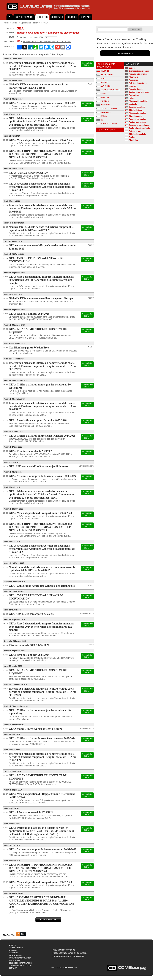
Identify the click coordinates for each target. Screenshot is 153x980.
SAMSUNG (103, 71)
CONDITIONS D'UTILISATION (20, 965)
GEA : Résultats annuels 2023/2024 (29, 655)
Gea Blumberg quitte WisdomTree (29, 348)
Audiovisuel (134, 95)
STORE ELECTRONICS (108, 109)
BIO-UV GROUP (105, 75)
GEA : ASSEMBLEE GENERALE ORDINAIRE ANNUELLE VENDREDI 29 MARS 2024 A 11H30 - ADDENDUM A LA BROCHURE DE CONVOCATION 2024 (41, 902)
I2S (100, 120)
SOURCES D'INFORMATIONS (20, 963)
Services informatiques (139, 125)
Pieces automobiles (137, 113)
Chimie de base (136, 110)
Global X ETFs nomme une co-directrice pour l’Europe (41, 298)
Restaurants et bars (137, 122)
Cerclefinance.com (86, 466)
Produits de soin (136, 89)
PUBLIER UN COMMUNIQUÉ (64, 950)
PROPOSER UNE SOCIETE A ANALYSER (69, 956)
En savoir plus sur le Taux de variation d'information (47, 42)
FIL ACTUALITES (15, 955)
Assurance (133, 80)
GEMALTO (103, 97)
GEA (46, 23)
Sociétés (15, 23)
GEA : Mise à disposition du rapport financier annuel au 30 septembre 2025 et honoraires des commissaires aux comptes (42, 280)
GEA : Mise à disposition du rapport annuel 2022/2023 (40, 882)
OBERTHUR (103, 105)
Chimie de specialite (138, 134)
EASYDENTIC (104, 112)
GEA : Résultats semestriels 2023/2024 (31, 812)
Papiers (132, 137)
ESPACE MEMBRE (24, 17)
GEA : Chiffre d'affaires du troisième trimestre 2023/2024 (42, 738)
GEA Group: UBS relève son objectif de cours (35, 729)
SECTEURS (57, 17)
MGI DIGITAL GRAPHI (107, 124)
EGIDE (101, 94)
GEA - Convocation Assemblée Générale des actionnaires (42, 586)
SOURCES (72, 17)
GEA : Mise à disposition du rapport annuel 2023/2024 (40, 513)
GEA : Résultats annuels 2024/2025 (29, 314)
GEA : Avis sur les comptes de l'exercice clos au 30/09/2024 (43, 476)
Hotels (132, 98)
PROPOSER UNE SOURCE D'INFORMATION (70, 953)
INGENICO (103, 101)
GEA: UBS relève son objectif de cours (31, 614)
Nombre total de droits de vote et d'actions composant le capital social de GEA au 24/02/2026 (41, 229)
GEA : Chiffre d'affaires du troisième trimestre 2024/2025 (42, 436)
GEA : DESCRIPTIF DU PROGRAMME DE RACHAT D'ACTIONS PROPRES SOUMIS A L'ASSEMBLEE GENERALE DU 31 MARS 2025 (41, 527)
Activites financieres (138, 83)
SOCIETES (42, 17)
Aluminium (134, 140)
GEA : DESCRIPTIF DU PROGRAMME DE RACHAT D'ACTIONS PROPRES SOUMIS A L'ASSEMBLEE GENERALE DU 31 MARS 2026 (41, 154)
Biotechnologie (135, 116)
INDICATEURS (14, 960)
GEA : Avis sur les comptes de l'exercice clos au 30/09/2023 (43, 849)
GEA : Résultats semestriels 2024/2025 (31, 451)
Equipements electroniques (31, 23)
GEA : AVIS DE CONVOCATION (29, 173)
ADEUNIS (102, 82)
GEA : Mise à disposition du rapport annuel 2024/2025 (40, 140)
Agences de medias (137, 119)
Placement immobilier (138, 101)
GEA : (18, 935)
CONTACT (86, 17)
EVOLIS (102, 116)
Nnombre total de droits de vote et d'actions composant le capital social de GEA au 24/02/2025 (42, 569)
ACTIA (101, 79)
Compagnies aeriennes (139, 71)
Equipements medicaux (139, 92)
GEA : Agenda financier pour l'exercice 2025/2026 (38, 420)
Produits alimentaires (138, 74)
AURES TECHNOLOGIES (108, 90)
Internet (132, 86)
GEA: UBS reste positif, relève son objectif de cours (39, 466)
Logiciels (133, 104)
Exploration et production (140, 128)
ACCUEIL (12, 945)
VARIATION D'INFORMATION (20, 958)
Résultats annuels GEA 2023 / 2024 (29, 645)
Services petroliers (137, 107)
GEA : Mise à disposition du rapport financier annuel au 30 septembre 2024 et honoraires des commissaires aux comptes (42, 627)
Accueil (7, 23)
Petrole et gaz (135, 131)
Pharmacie (133, 77)
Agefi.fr (91, 84)
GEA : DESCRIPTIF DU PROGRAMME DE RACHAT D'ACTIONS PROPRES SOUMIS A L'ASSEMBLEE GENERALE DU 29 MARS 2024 (41, 868)
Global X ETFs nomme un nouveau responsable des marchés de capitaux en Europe (39, 86)
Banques (133, 68)
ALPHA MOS (103, 86)
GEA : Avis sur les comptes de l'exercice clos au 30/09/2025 (43, 103)
